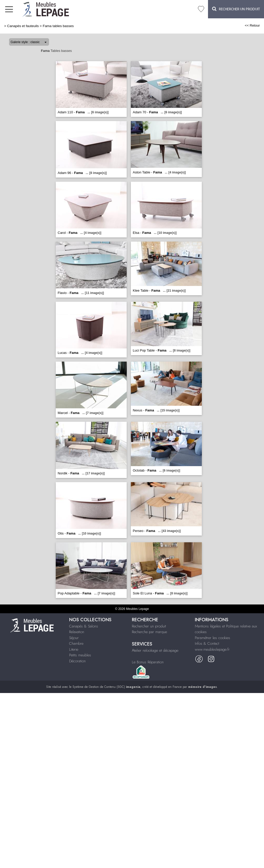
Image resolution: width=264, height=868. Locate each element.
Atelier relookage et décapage (155, 650)
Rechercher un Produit (236, 9)
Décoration (77, 661)
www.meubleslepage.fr (212, 649)
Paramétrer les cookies (213, 638)
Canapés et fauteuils (23, 26)
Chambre (76, 643)
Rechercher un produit (149, 626)
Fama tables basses (58, 26)
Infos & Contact (207, 643)
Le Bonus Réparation (148, 662)
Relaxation (77, 632)
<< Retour (252, 25)
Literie (74, 649)
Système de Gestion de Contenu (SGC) (106, 687)
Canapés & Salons (84, 626)
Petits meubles (80, 655)
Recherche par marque (149, 632)
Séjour (74, 638)
